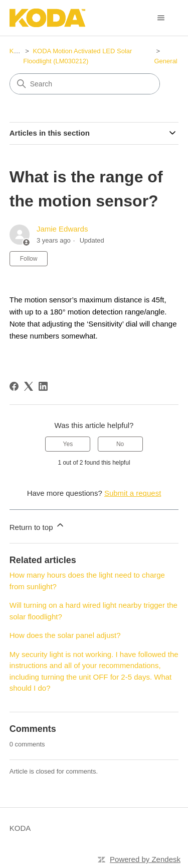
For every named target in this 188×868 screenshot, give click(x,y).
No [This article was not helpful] (120, 444)
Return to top (37, 526)
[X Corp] (29, 386)
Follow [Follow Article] (29, 259)
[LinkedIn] (43, 386)
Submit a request (133, 493)
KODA (19, 51)
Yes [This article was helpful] (68, 444)
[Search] (85, 84)
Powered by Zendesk (145, 859)
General (166, 61)
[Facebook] (14, 386)
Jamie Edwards (62, 229)
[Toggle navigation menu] (161, 18)
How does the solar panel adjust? (65, 635)
